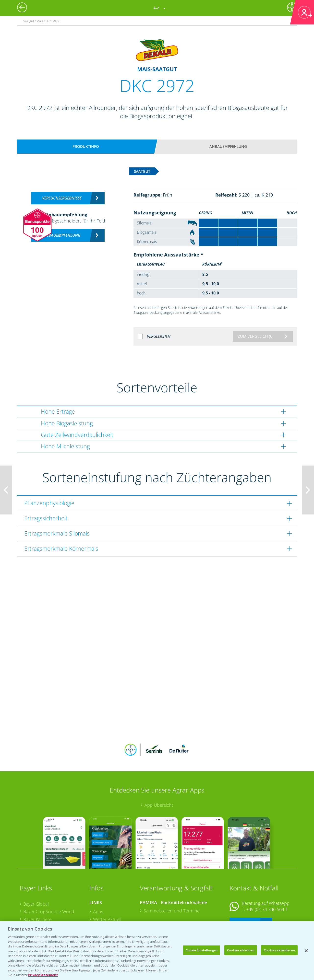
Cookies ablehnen (241, 950)
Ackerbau (103, 910)
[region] (157, 951)
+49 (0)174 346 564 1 (267, 877)
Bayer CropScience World (49, 879)
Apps (98, 879)
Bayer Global (36, 872)
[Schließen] (306, 951)
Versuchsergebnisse (62, 198)
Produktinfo (86, 146)
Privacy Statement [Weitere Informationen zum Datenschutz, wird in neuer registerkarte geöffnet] (43, 975)
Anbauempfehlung (228, 146)
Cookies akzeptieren (279, 950)
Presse (30, 910)
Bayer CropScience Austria (50, 895)
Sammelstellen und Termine (172, 879)
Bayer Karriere (37, 887)
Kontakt (244, 890)
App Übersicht (159, 773)
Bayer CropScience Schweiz (51, 903)
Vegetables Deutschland (47, 918)
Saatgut (101, 918)
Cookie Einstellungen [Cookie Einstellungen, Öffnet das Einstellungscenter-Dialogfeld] (202, 950)
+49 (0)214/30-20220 (267, 912)
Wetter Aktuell (107, 887)
